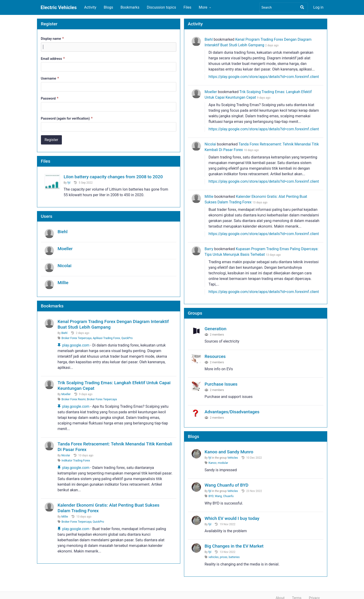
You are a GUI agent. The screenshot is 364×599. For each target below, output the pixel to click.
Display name (53, 39)
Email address (53, 59)
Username (51, 78)
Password (50, 98)
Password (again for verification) (67, 118)
